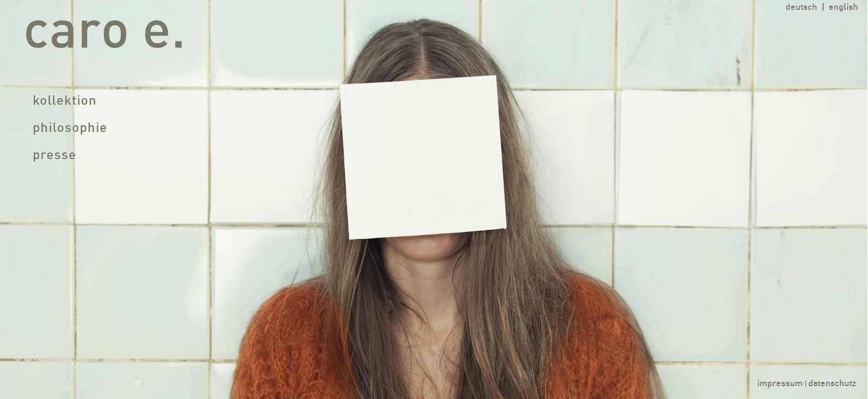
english (843, 8)
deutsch (801, 8)
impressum (780, 384)
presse (55, 156)
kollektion (65, 101)
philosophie (70, 129)
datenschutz (832, 384)
